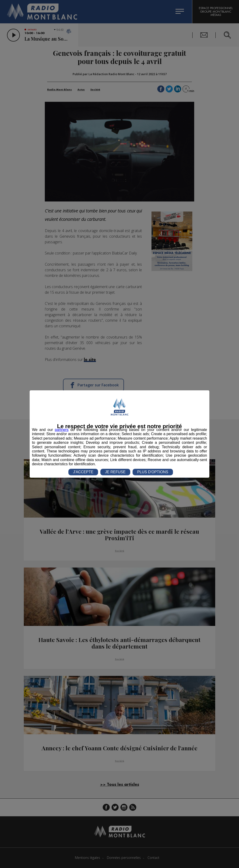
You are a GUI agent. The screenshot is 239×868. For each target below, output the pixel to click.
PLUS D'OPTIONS (153, 472)
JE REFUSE (115, 472)
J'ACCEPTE (83, 472)
